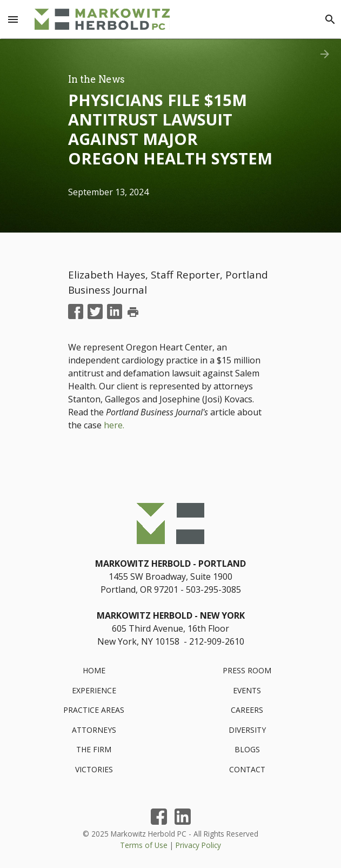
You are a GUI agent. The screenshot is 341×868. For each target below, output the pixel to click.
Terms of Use (144, 845)
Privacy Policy (198, 845)
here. (114, 425)
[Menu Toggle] (13, 19)
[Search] (330, 19)
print (133, 312)
